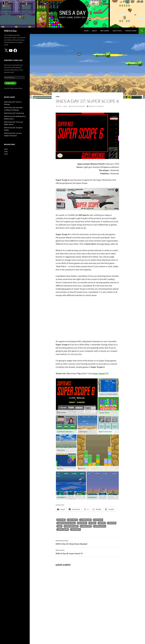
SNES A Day (10, 31)
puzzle (93, 523)
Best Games (105, 31)
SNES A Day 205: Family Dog (14, 113)
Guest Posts (117, 31)
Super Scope (86, 526)
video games (63, 529)
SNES (60, 526)
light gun (98, 520)
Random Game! (131, 31)
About (95, 31)
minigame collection (66, 523)
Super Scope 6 (100, 526)
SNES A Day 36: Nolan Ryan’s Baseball (87, 542)
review (102, 523)
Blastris (61, 520)
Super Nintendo (71, 526)
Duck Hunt (73, 520)
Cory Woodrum (78, 106)
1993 (6, 154)
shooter (112, 523)
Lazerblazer (86, 520)
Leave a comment (96, 106)
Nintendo (82, 523)
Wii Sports (76, 529)
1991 (6, 149)
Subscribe (10, 83)
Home (86, 31)
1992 (58, 97)
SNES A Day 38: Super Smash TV (87, 552)
